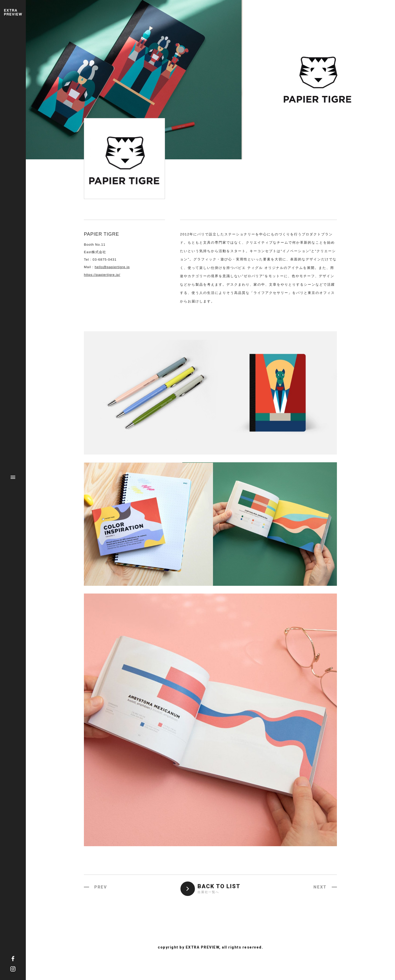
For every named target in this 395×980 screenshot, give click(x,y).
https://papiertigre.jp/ (102, 275)
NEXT (320, 887)
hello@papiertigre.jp (112, 267)
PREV (101, 887)
